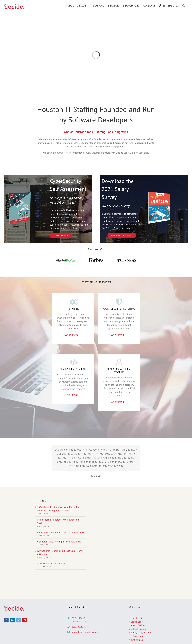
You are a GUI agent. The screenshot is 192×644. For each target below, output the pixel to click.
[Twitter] (19, 620)
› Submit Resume (138, 629)
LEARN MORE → (73, 335)
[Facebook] (6, 620)
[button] (183, 6)
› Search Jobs (136, 622)
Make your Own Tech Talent (51, 564)
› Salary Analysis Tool (140, 632)
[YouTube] (25, 620)
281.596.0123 (78, 627)
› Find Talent (136, 618)
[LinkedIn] (12, 620)
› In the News (136, 640)
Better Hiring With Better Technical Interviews (61, 532)
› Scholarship (136, 636)
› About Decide (137, 625)
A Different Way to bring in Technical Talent (59, 542)
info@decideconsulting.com (85, 632)
